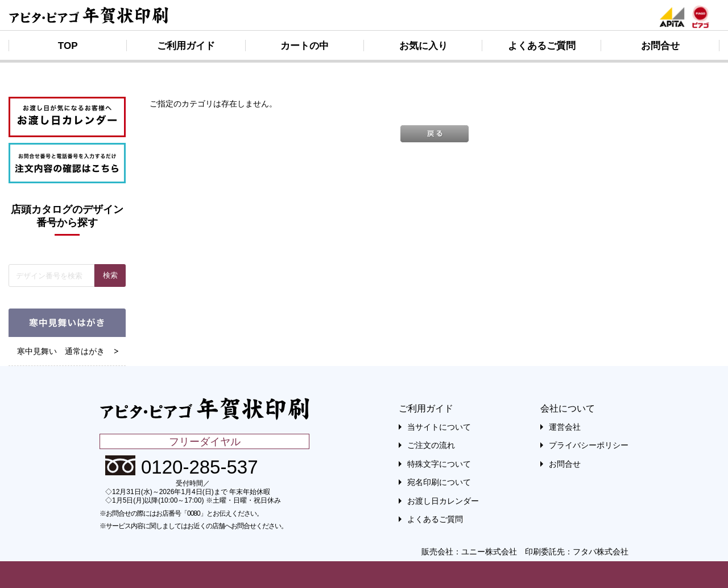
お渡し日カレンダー (443, 501)
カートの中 (305, 46)
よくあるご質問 (542, 46)
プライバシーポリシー (589, 445)
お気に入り (423, 46)
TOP (68, 46)
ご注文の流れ (431, 445)
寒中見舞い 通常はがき (61, 351)
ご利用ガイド (186, 46)
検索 (110, 275)
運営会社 (565, 427)
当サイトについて (439, 427)
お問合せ (660, 46)
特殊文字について (439, 464)
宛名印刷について (439, 482)
